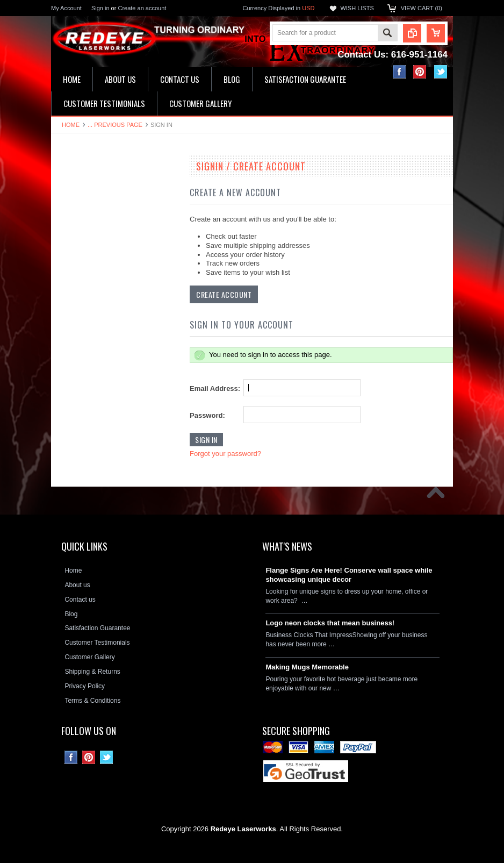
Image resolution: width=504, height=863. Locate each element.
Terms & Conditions (92, 701)
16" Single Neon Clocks (91, 205)
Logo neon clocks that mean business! (330, 623)
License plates (78, 351)
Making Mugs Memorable (307, 667)
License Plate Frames (88, 369)
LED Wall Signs (79, 223)
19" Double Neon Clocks (92, 187)
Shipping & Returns (92, 672)
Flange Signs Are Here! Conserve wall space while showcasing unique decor (349, 575)
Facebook (399, 72)
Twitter (441, 72)
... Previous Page (115, 125)
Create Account (224, 294)
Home (71, 125)
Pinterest (420, 72)
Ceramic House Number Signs (100, 296)
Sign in (100, 8)
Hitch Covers (75, 387)
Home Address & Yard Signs (98, 260)
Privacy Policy (85, 686)
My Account (66, 8)
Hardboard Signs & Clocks (95, 278)
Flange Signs (76, 314)
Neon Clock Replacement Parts (102, 424)
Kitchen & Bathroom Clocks (96, 241)
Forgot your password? (225, 454)
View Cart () (422, 8)
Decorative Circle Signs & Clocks (104, 332)
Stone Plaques (78, 405)
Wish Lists (357, 8)
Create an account (142, 8)
